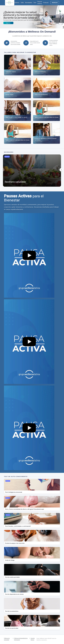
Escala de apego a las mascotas (15, 543)
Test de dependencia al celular (14, 594)
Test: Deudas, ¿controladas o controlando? (18, 526)
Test (35, 3)
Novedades (29, 3)
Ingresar (55, 3)
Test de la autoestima (12, 611)
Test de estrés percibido (12, 577)
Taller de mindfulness (41, 94)
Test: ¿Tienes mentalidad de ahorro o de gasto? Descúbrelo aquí (24, 509)
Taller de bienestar (40, 72)
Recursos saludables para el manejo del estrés (45, 139)
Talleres (17, 3)
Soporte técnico (33, 639)
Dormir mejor (9, 94)
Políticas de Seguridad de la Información (21, 639)
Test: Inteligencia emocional (14, 492)
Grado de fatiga (10, 560)
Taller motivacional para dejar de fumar (46, 117)
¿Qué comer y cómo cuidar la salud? (16, 117)
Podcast (46, 3)
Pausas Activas (40, 3)
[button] (2, 17)
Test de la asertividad (12, 628)
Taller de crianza (11, 72)
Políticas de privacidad (7, 639)
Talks (22, 3)
